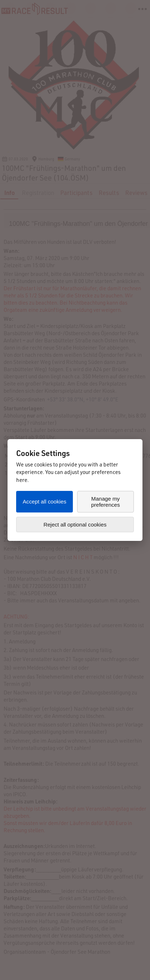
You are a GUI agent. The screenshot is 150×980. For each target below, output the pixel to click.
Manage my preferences (106, 502)
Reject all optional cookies (75, 525)
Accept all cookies (44, 502)
